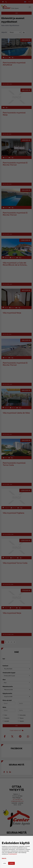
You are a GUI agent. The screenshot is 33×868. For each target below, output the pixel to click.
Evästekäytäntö (13, 854)
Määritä (4, 858)
